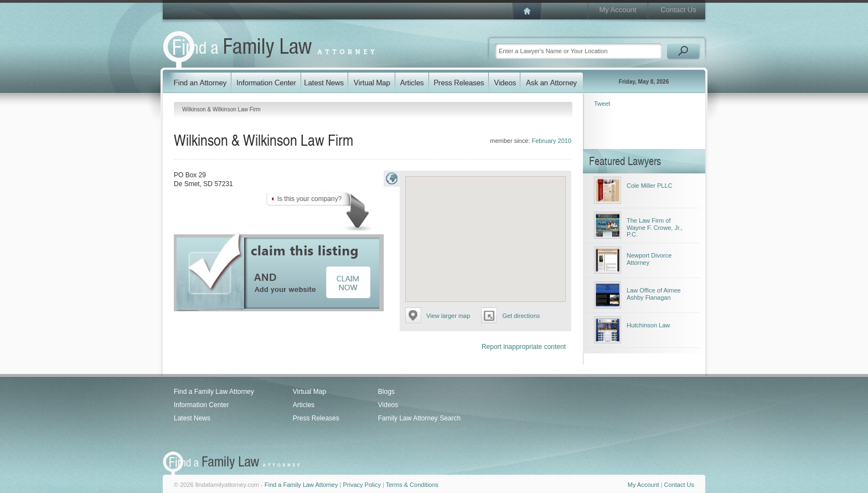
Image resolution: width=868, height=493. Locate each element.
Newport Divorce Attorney (649, 259)
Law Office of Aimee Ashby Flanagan (654, 294)
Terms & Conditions (412, 485)
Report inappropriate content (524, 347)
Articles (304, 405)
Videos (388, 405)
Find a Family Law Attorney (214, 392)
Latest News (192, 418)
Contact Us (678, 10)
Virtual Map (309, 392)
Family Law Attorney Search (419, 418)
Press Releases (316, 418)
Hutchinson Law (648, 325)
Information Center (201, 405)
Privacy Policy (361, 485)
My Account (618, 10)
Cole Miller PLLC (650, 186)
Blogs (386, 392)
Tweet (602, 104)
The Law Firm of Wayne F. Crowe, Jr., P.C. (655, 227)
